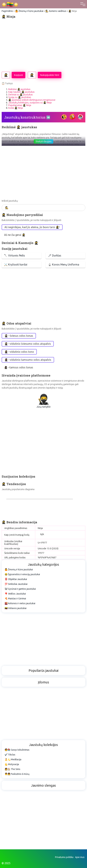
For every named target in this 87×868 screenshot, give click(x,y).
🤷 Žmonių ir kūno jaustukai (29, 11)
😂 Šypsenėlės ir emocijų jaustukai (22, 574)
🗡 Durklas (55, 255)
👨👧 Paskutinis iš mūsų (17, 774)
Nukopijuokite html (50, 75)
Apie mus (80, 857)
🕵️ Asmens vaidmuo (56, 11)
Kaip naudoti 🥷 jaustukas (21, 92)
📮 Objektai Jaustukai (16, 579)
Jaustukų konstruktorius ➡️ (27, 117)
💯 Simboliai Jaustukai (16, 584)
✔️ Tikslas (10, 755)
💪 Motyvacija (12, 764)
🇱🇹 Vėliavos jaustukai (16, 608)
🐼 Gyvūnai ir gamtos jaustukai (20, 589)
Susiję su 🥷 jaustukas (20, 97)
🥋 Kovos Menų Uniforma (64, 264)
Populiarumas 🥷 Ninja (20, 105)
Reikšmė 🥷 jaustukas (19, 89)
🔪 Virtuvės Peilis (15, 255)
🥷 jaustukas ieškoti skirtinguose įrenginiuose (32, 100)
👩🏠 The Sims (12, 769)
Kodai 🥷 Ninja (16, 108)
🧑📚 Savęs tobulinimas (17, 750)
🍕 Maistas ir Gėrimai (15, 599)
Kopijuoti (18, 75)
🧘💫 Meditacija (13, 759)
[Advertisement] (43, 45)
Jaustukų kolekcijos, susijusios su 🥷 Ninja (30, 103)
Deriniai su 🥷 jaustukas (21, 95)
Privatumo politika (64, 857)
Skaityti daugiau (43, 141)
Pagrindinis (7, 11)
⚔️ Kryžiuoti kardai (16, 264)
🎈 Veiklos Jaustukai (15, 594)
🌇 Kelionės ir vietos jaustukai (20, 603)
